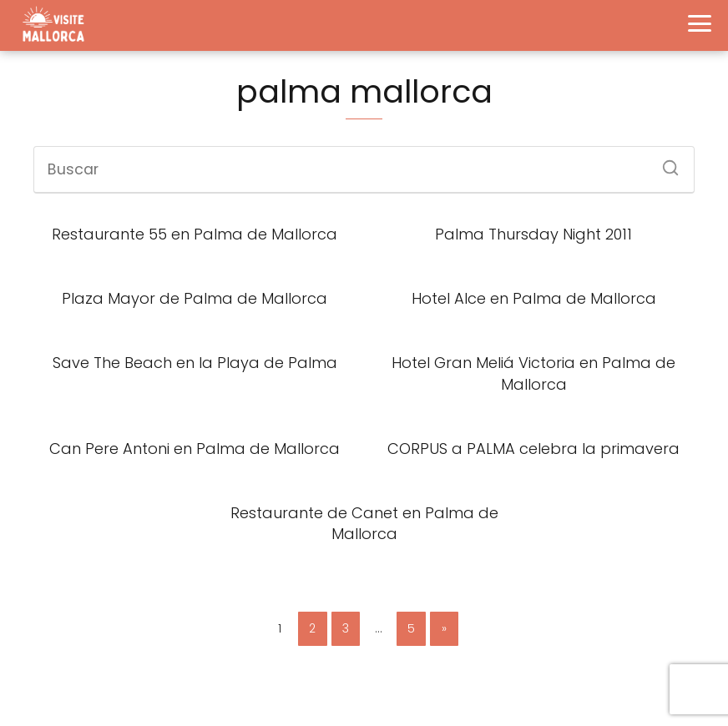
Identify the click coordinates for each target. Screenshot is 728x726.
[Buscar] (665, 163)
